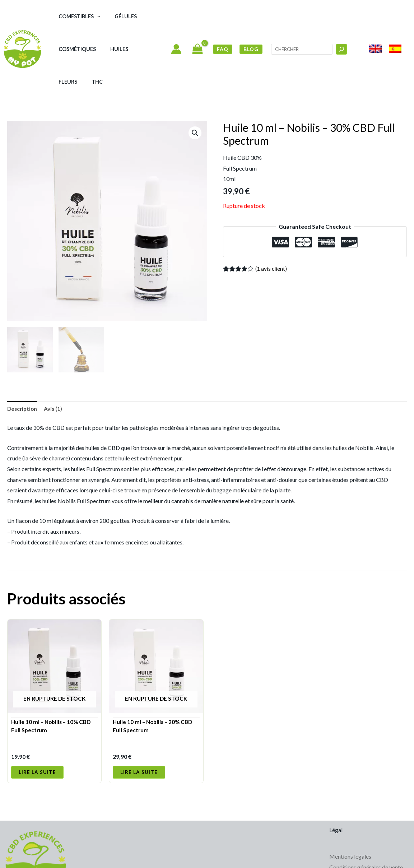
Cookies (339, 848)
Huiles (105, 49)
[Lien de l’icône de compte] (176, 33)
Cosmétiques (73, 49)
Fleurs (129, 49)
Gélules (112, 16)
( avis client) (271, 236)
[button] (92, 16)
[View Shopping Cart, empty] (197, 33)
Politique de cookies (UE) (360, 859)
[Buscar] (341, 33)
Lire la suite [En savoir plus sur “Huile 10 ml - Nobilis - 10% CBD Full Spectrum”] (37, 742)
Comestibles (75, 16)
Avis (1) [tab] (55, 377)
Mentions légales (350, 827)
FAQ (223, 33)
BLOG (251, 33)
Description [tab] (23, 377)
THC (149, 49)
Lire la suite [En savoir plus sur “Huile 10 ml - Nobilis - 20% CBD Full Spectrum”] (139, 742)
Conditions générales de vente (366, 838)
